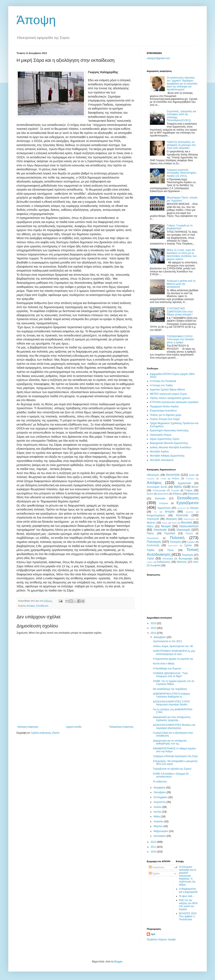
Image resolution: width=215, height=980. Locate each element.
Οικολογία (160, 530)
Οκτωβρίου (160, 792)
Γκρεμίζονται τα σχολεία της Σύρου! (172, 769)
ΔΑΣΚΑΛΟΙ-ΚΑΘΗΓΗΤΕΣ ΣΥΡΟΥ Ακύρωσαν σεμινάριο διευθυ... (171, 703)
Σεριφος (191, 542)
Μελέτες (151, 523)
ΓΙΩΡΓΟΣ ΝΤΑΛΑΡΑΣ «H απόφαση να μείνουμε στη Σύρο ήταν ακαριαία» (181, 145)
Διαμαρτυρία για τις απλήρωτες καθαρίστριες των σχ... (170, 742)
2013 (154, 633)
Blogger (118, 962)
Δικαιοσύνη (163, 494)
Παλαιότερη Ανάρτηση (121, 727)
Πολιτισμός (154, 542)
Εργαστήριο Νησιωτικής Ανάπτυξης (169, 430)
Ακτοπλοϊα (173, 475)
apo (153, 934)
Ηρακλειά (181, 508)
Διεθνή (150, 494)
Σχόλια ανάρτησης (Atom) (45, 733)
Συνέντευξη (153, 545)
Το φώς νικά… (187, 896)
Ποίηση (189, 533)
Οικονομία (183, 530)
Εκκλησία (160, 498)
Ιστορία (170, 511)
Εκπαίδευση (42, 606)
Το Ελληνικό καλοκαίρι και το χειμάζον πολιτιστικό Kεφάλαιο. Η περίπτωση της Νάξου (188, 876)
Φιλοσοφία (168, 559)
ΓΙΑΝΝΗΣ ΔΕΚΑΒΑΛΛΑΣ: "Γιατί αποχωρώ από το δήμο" (170, 675)
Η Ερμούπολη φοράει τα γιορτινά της (173, 659)
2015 (154, 623)
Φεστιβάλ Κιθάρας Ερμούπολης (167, 456)
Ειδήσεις (177, 494)
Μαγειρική (171, 519)
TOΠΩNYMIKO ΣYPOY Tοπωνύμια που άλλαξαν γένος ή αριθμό (180, 339)
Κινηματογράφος (156, 515)
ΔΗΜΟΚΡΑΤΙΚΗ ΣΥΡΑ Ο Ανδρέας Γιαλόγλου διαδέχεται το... (172, 695)
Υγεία (150, 558)
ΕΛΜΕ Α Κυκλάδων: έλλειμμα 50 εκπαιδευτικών (171, 775)
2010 (154, 852)
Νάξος (150, 526)
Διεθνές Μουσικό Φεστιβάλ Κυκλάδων (171, 447)
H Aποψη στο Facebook (163, 381)
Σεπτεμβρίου (161, 797)
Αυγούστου (160, 802)
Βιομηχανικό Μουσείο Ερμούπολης (169, 443)
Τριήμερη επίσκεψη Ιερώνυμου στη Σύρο (175, 756)
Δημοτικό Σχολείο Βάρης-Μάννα (167, 390)
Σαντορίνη (176, 542)
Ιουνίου (158, 812)
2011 (154, 847)
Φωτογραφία (186, 559)
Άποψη (36, 20)
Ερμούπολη (164, 508)
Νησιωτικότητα (189, 526)
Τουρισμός (188, 555)
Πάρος (150, 533)
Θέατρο (194, 508)
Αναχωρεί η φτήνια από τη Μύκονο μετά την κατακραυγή (181, 284)
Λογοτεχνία (153, 519)
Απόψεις (31, 606)
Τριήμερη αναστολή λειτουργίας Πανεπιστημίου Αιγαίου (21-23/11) (182, 173)
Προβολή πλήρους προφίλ (161, 939)
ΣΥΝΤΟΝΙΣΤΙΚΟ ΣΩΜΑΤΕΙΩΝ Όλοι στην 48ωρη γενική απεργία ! (180, 312)
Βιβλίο (178, 487)
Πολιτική (177, 538)
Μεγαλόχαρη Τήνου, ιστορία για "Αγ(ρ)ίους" (182, 199)
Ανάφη (163, 479)
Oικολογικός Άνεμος (161, 435)
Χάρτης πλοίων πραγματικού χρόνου (170, 398)
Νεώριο (166, 526)
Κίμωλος (190, 512)
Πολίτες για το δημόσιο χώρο (166, 415)
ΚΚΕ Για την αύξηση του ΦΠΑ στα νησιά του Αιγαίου (188, 905)
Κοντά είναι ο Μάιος (164, 664)
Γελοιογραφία (159, 490)
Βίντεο (195, 487)
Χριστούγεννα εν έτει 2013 (167, 641)
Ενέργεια (164, 503)
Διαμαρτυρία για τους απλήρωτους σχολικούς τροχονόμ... (172, 719)
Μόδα (174, 523)
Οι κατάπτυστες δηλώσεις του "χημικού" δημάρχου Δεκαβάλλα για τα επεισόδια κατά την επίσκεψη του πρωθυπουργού (182, 84)
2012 (154, 842)
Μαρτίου (159, 826)
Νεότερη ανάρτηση (28, 727)
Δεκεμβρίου (160, 637)
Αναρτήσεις (157, 867)
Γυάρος (189, 490)
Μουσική (186, 522)
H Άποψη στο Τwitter (161, 385)
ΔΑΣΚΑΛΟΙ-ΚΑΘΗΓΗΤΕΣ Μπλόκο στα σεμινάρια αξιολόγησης (174, 726)
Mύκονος (182, 562)
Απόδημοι (190, 479)
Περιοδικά (170, 533)
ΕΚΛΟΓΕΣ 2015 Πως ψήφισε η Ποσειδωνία (188, 916)
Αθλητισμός (153, 475)
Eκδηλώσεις (164, 562)
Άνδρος (176, 478)
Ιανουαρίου (160, 836)
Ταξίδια (151, 550)
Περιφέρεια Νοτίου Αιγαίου (164, 407)
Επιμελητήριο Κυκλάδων (163, 411)
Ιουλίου (158, 807)
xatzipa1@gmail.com (158, 58)
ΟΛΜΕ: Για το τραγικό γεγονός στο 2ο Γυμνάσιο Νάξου (174, 683)
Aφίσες (150, 562)
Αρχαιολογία (185, 483)
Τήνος (171, 550)
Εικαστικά (193, 494)
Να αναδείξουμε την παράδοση (170, 689)
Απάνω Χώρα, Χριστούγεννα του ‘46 (173, 646)
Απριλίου (159, 821)
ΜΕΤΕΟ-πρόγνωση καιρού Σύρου (168, 394)
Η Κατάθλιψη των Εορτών (167, 669)
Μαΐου (157, 817)
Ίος (155, 512)
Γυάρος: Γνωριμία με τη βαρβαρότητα (180, 227)
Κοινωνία (182, 515)
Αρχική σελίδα (74, 727)
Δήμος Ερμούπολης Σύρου (165, 439)
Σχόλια (188, 545)
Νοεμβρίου (160, 788)
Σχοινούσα (173, 545)
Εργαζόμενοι (188, 503)
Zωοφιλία (155, 565)
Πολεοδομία (153, 538)
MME (196, 562)
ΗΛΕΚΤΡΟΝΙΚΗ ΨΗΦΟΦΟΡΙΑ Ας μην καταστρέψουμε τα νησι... (174, 652)
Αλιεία (192, 475)
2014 (154, 628)
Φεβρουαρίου (161, 831)
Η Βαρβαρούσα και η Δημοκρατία (188, 890)
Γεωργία (175, 490)
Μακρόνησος (189, 519)
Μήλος (165, 523)
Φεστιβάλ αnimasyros (162, 460)
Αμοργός (151, 479)
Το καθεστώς (160, 782)
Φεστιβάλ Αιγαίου (159, 452)
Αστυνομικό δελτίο (157, 487)
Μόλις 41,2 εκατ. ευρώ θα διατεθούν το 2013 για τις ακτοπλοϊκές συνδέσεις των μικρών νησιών (182, 255)
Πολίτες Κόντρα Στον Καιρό (165, 419)
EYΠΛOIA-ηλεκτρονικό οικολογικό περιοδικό (174, 402)
